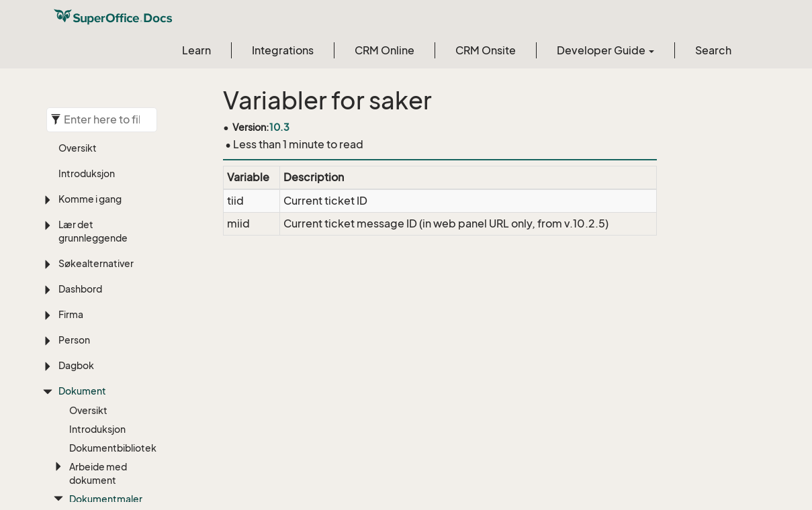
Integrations (283, 50)
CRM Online (385, 50)
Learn (196, 50)
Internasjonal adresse (130, 327)
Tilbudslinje (126, 460)
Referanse (114, 119)
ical (109, 302)
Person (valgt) (117, 193)
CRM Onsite (486, 50)
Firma (114, 135)
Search (713, 50)
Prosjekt (120, 404)
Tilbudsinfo (126, 441)
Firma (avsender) (126, 161)
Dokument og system (125, 257)
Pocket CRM (129, 385)
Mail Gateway (122, 359)
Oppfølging (127, 283)
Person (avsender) (126, 225)
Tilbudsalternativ (131, 422)
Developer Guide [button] (605, 50)
